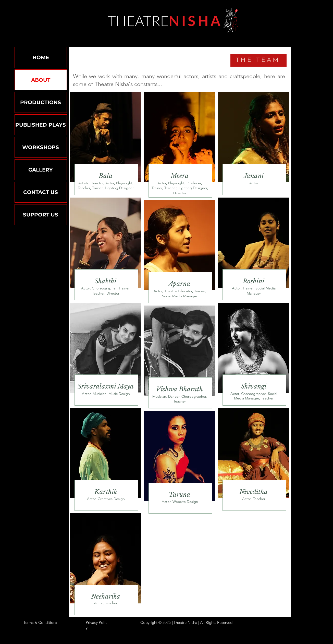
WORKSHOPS (41, 147)
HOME (41, 57)
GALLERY (41, 170)
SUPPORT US (41, 215)
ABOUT (41, 80)
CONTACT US (41, 192)
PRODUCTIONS (41, 102)
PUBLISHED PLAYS (41, 125)
